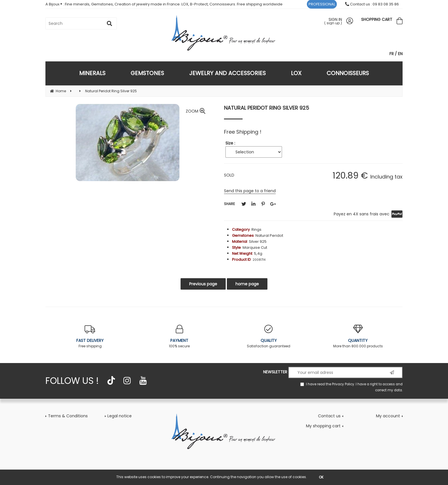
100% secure (180, 337)
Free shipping (90, 337)
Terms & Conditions (68, 416)
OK (321, 477)
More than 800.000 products (358, 337)
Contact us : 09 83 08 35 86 (372, 4)
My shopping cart (323, 426)
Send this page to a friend (250, 191)
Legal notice (120, 416)
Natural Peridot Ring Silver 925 (267, 108)
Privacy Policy (343, 384)
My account (388, 416)
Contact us (329, 416)
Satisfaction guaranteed (269, 337)
